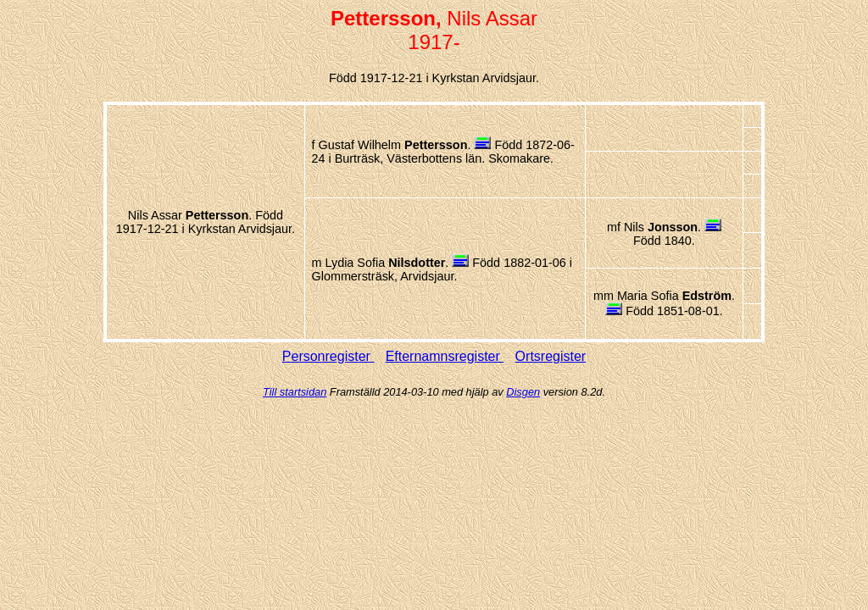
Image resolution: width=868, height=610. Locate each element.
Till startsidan (295, 392)
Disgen (523, 392)
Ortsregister (551, 356)
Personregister (328, 356)
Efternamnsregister (445, 356)
